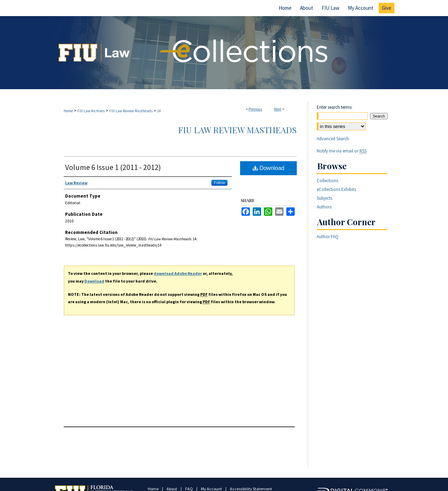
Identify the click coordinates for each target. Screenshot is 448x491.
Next (278, 109)
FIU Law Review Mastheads (131, 111)
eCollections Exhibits (336, 189)
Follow (219, 183)
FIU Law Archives (91, 111)
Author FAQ (328, 237)
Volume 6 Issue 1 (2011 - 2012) (113, 167)
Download (269, 168)
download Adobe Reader (178, 273)
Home (68, 111)
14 (159, 111)
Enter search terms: (335, 107)
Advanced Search (333, 139)
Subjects (324, 198)
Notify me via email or (342, 151)
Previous (255, 109)
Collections (327, 181)
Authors (324, 207)
